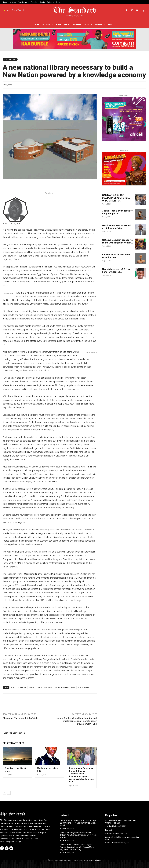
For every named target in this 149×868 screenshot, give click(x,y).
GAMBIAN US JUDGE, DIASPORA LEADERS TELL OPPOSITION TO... (116, 198)
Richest (109, 830)
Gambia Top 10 (111, 833)
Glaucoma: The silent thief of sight (21, 718)
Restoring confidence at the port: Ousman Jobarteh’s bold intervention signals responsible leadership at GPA (82, 775)
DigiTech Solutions (95, 860)
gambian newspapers (62, 687)
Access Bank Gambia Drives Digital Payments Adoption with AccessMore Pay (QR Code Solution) (77, 847)
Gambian (32, 687)
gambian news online (45, 687)
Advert (63, 828)
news (73, 687)
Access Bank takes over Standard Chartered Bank (121, 822)
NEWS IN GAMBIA (83, 687)
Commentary (10, 59)
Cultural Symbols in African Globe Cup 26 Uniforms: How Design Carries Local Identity (78, 823)
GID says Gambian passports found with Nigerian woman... (117, 241)
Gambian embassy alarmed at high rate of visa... (117, 227)
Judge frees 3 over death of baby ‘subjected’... (117, 212)
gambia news (22, 687)
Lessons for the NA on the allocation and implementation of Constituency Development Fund (76, 721)
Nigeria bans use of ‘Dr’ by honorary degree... (116, 270)
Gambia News (111, 826)
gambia (13, 687)
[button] (143, 11)
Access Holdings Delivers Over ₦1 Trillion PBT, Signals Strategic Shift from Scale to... (78, 835)
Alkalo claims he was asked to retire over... (117, 256)
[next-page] (9, 793)
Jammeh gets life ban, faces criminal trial (122, 838)
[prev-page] (4, 793)
